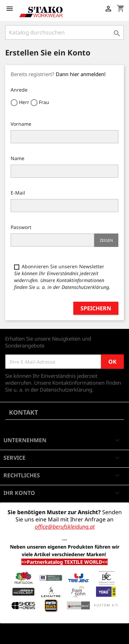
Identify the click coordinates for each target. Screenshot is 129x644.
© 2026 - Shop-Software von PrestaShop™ (55, 635)
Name (18, 158)
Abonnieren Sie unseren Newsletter (62, 277)
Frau (40, 102)
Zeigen (106, 240)
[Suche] (64, 32)
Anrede (19, 90)
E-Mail (18, 193)
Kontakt (23, 412)
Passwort (21, 227)
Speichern (96, 308)
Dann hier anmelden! (81, 74)
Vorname (21, 124)
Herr (20, 102)
